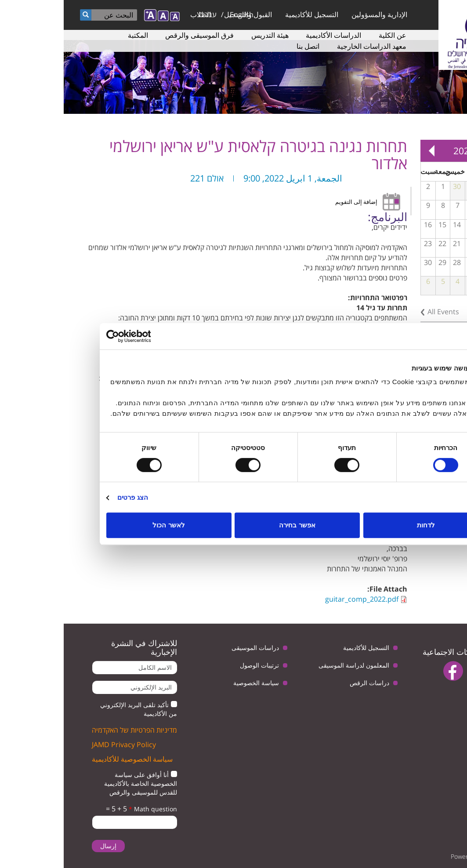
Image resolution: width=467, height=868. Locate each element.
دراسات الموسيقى (192, 648)
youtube (417, 671)
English (178, 15)
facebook (389, 671)
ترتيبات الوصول (196, 665)
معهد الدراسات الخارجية (308, 46)
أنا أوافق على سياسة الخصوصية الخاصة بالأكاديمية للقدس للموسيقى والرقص (77, 783)
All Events (380, 312)
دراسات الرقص (306, 683)
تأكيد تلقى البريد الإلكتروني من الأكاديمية (75, 709)
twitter (444, 671)
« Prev (449, 151)
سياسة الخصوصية (192, 683)
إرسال (45, 846)
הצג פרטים (69, 497)
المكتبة (74, 35)
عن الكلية (329, 35)
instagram (436, 693)
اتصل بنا (244, 46)
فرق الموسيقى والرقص (136, 35)
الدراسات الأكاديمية (270, 35)
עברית (144, 15)
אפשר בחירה (233, 525)
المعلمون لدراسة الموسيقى (290, 665)
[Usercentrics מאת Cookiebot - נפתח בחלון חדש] (81, 336)
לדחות (362, 525)
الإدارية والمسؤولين (316, 15)
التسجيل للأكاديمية (248, 15)
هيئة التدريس (206, 35)
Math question (89, 809)
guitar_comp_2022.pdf (298, 599)
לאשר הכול (105, 525)
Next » (368, 151)
